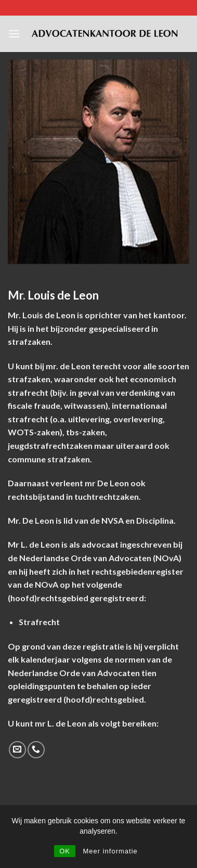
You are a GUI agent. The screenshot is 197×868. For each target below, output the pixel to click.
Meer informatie (110, 851)
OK (65, 851)
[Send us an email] (17, 750)
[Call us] (36, 750)
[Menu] (14, 34)
